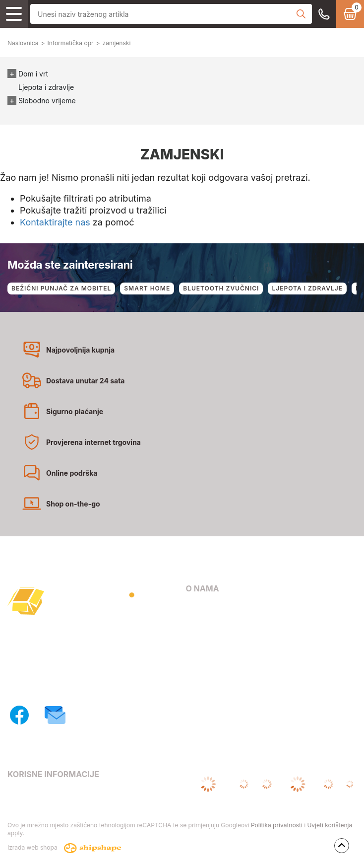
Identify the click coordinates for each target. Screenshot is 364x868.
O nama (199, 609)
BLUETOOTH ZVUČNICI (221, 288)
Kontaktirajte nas (55, 222)
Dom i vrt (33, 74)
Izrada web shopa (64, 848)
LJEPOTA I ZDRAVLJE (307, 288)
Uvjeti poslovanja (36, 794)
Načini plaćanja (212, 637)
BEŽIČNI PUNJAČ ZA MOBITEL (61, 288)
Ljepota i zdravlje (46, 87)
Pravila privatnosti (38, 808)
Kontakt (199, 622)
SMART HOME (147, 288)
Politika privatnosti (277, 825)
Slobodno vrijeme (47, 101)
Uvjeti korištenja (330, 825)
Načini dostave (211, 651)
